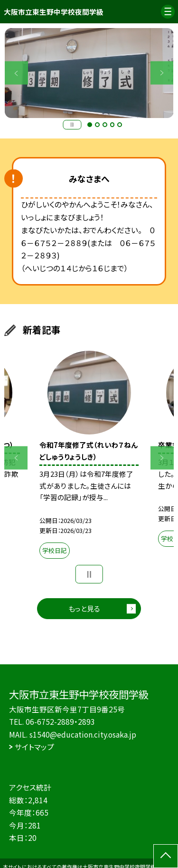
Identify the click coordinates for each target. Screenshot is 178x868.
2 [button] (97, 125)
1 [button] (90, 125)
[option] (89, 73)
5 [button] (120, 125)
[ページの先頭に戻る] (166, 856)
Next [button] (162, 73)
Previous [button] (16, 73)
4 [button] (112, 125)
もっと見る (84, 608)
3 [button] (105, 125)
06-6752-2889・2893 (60, 721)
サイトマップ (34, 747)
